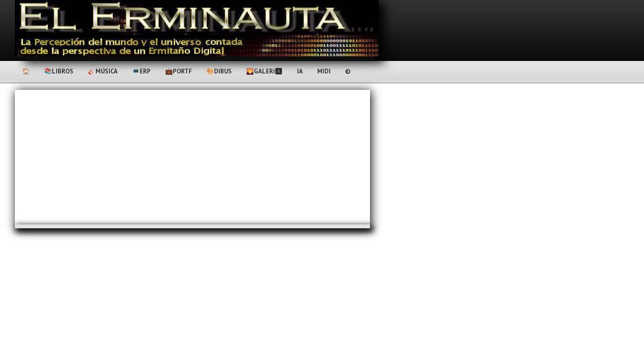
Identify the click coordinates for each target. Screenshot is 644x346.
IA (300, 71)
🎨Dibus (219, 71)
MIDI (324, 71)
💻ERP (141, 71)
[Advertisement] (192, 157)
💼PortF (179, 71)
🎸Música (103, 71)
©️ (348, 71)
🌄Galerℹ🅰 (264, 71)
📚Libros (59, 71)
